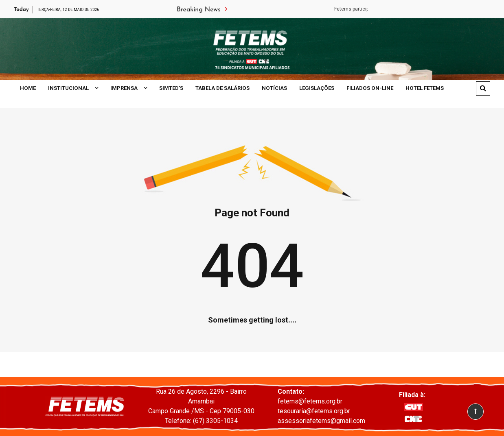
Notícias (274, 88)
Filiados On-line (370, 88)
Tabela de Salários (222, 88)
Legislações (317, 88)
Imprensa (124, 88)
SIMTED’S (171, 88)
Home (28, 88)
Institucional (68, 88)
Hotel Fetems (425, 88)
